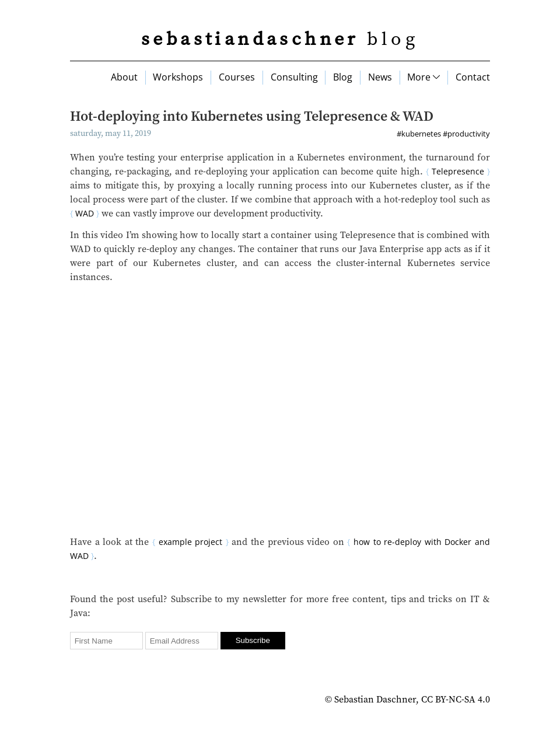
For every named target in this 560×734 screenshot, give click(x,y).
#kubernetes (419, 134)
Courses (237, 77)
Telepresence (458, 171)
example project (191, 542)
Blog (343, 77)
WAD (85, 213)
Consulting (294, 77)
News (380, 77)
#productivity (466, 134)
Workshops (178, 77)
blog (280, 40)
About (124, 77)
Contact (473, 77)
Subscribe (253, 640)
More (423, 77)
